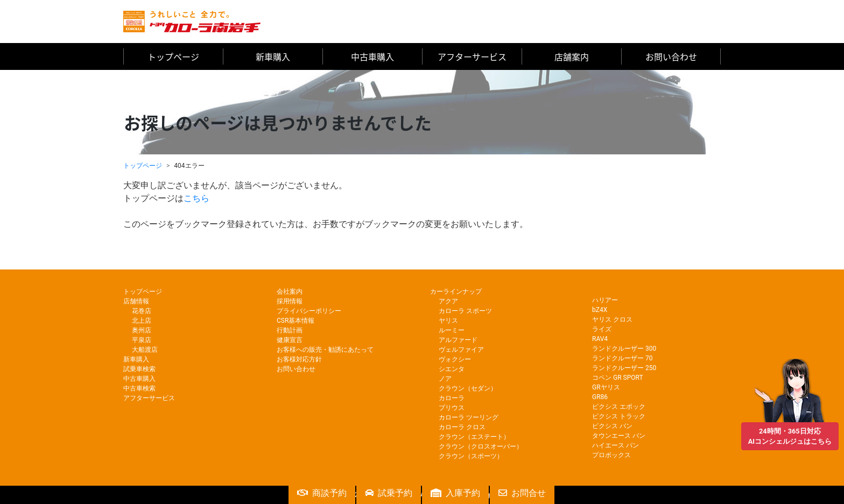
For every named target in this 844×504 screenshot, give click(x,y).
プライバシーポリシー (309, 311)
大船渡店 (145, 350)
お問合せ (522, 493)
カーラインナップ (456, 292)
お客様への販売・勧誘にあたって (325, 350)
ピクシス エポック (619, 407)
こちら (196, 198)
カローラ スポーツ (465, 311)
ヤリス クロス (612, 320)
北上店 (142, 321)
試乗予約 (389, 493)
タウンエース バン (619, 436)
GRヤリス (606, 387)
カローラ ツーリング (469, 417)
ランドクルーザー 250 (624, 368)
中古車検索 (139, 388)
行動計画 (290, 330)
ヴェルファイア (461, 350)
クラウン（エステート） (474, 437)
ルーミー (452, 330)
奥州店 (142, 330)
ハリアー (605, 300)
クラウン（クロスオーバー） (481, 446)
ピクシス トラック (619, 416)
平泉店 (142, 340)
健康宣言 (290, 340)
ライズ (602, 329)
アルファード (458, 340)
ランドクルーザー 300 (624, 349)
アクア (448, 301)
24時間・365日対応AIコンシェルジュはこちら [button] (790, 432)
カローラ (452, 398)
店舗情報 (136, 301)
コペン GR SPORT (618, 378)
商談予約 (322, 493)
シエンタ (452, 369)
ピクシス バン (612, 426)
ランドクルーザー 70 (622, 358)
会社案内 (290, 292)
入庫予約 (455, 493)
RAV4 (600, 339)
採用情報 (290, 301)
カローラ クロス (462, 427)
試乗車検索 (139, 369)
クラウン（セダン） (468, 388)
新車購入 (273, 56)
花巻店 (142, 311)
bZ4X (600, 310)
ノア (445, 379)
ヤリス (448, 321)
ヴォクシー (455, 359)
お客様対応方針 (299, 359)
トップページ (173, 56)
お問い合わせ (671, 56)
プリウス (452, 408)
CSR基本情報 (296, 321)
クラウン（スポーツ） (471, 456)
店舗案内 (572, 56)
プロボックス (611, 455)
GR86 (600, 397)
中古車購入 (372, 56)
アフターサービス (472, 56)
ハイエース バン (616, 445)
